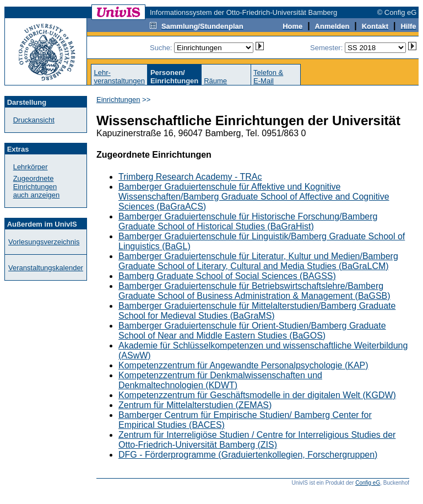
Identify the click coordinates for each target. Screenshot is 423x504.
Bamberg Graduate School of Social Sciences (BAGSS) (227, 276)
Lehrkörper (31, 167)
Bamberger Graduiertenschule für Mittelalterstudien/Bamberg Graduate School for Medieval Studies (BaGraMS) (257, 311)
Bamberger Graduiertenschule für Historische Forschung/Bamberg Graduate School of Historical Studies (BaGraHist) (248, 221)
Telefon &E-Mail (268, 77)
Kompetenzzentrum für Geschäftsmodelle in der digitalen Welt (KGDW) (257, 395)
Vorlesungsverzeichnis (44, 242)
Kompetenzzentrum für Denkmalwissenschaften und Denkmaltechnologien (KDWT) (220, 380)
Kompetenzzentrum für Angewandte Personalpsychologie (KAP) (243, 365)
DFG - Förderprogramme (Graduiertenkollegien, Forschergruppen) (248, 455)
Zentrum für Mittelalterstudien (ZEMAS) (195, 405)
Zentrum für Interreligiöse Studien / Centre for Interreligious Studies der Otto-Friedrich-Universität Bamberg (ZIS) (257, 440)
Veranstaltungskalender (46, 268)
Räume (215, 81)
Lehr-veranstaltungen (119, 77)
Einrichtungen (118, 100)
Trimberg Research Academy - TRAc (190, 177)
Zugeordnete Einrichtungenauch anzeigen (37, 187)
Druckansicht (34, 120)
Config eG (368, 483)
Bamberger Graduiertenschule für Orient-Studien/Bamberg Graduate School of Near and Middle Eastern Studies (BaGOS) (252, 331)
